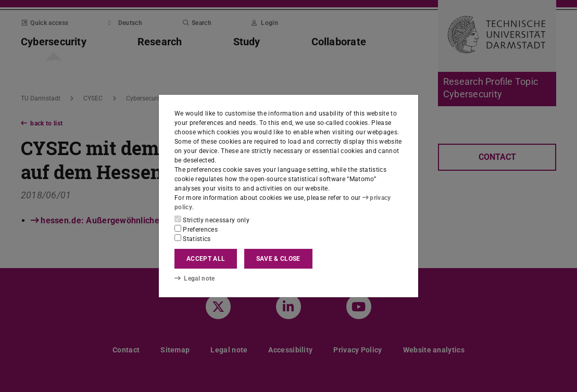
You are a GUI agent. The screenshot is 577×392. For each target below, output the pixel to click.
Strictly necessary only (212, 220)
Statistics (193, 238)
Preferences (196, 229)
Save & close (278, 259)
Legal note (195, 279)
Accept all (206, 259)
